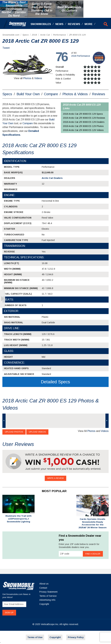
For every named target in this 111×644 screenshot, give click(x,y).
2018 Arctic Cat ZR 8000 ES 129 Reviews (84, 118)
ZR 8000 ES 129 (77, 35)
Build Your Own (28, 94)
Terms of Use (35, 637)
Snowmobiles (41, 24)
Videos (38, 78)
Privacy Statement (48, 592)
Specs (26, 35)
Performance (59, 35)
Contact (43, 588)
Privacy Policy (76, 637)
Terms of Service (48, 596)
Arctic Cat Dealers (52, 178)
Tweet (6, 48)
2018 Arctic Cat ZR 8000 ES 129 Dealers (84, 122)
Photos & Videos (75, 94)
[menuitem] (11, 35)
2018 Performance (81, 56)
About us (44, 584)
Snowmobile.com (11, 35)
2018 (34, 35)
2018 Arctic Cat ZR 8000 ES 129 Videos (83, 130)
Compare (51, 94)
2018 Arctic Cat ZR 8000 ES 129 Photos (83, 126)
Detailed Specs (55, 382)
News (59, 24)
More (89, 24)
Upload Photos (14, 432)
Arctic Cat (45, 35)
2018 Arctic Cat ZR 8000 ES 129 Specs (83, 114)
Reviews (74, 24)
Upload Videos (37, 432)
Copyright (44, 604)
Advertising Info (47, 600)
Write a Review (55, 478)
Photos (27, 78)
